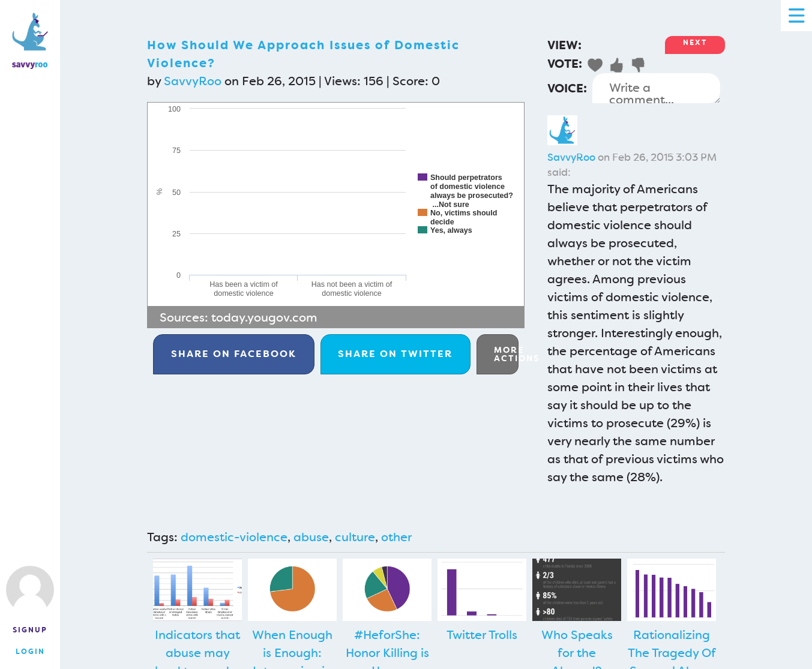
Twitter (395, 354)
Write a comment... (656, 88)
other (396, 537)
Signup (30, 630)
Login (30, 652)
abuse (311, 537)
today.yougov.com (264, 317)
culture (355, 537)
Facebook (234, 354)
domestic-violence (234, 537)
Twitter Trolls (482, 635)
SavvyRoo (193, 81)
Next (695, 43)
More (506, 354)
